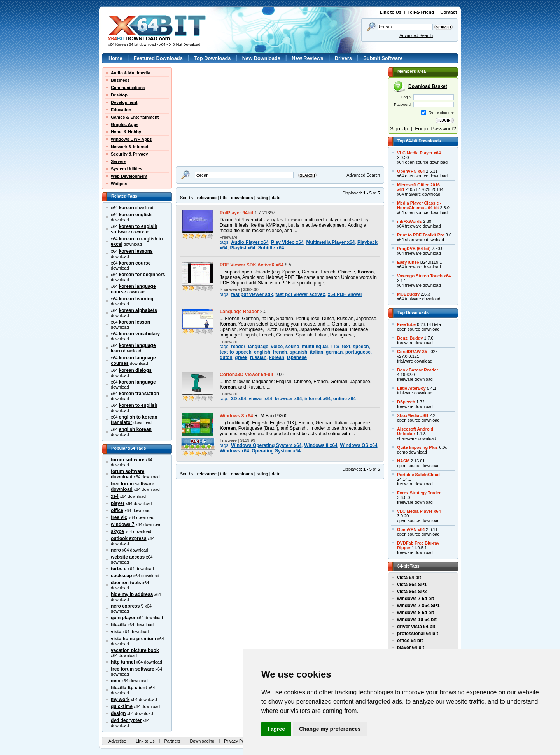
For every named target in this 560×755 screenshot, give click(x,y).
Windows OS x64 (359, 445)
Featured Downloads (158, 58)
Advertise (117, 741)
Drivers (343, 58)
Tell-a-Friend (421, 12)
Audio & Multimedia (131, 73)
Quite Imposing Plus (417, 447)
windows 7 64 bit (416, 599)
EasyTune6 (408, 262)
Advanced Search (416, 35)
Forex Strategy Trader (419, 493)
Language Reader (239, 312)
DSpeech (406, 402)
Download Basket (428, 86)
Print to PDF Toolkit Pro (421, 235)
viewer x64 (260, 399)
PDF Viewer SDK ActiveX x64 (252, 265)
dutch (226, 357)
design (118, 713)
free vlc (119, 517)
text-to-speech (236, 352)
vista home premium (133, 639)
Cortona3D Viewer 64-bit (247, 375)
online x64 (345, 399)
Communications (128, 88)
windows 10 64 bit (417, 620)
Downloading (202, 741)
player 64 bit (411, 648)
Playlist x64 (243, 248)
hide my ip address (132, 594)
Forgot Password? (436, 129)
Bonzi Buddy (410, 338)
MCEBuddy (408, 294)
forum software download (128, 474)
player (118, 503)
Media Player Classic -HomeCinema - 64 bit (419, 205)
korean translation (139, 394)
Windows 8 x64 (236, 416)
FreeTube (406, 324)
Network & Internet (130, 147)
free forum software (133, 669)
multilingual (315, 347)
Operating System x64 (276, 451)
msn (116, 681)
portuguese (358, 352)
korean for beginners (142, 275)
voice (277, 347)
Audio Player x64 (250, 242)
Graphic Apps (125, 124)
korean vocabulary (140, 334)
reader (238, 347)
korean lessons (136, 251)
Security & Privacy (129, 154)
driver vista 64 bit (416, 627)
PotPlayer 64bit (236, 213)
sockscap (122, 576)
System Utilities (127, 169)
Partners (172, 741)
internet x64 (318, 399)
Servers (119, 161)
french (280, 352)
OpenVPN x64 (411, 171)
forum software (128, 460)
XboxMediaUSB (413, 415)
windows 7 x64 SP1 (418, 606)
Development (124, 102)
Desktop (119, 95)
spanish (298, 352)
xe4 (115, 496)
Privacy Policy (237, 741)
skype (117, 531)
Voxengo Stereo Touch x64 (424, 276)
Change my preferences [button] (330, 729)
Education (121, 110)
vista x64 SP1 (412, 585)
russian (258, 357)
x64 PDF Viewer (345, 294)
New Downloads (261, 58)
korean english (135, 215)
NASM (403, 461)
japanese (297, 357)
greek (241, 357)
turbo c (119, 569)
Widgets (119, 184)
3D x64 (239, 399)
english (262, 352)
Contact (449, 12)
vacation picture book (135, 650)
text (346, 347)
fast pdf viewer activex (301, 294)
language (258, 347)
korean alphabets (138, 310)
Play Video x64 (287, 242)
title (224, 198)
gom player (123, 618)
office (117, 510)
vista (116, 632)
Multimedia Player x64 (330, 242)
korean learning (136, 299)
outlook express (129, 538)
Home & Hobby (126, 132)
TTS (335, 347)
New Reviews (307, 58)
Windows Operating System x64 (266, 445)
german (334, 352)
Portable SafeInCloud (418, 475)
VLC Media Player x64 (419, 153)
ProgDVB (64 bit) (414, 249)
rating (262, 198)
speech (361, 347)
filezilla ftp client (129, 688)
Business (120, 80)
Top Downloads (212, 58)
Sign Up (399, 129)
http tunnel (123, 662)
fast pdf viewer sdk (252, 294)
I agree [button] (276, 729)
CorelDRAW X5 (412, 352)
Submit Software (383, 58)
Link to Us (391, 12)
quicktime (122, 706)
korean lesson (135, 322)
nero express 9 (127, 606)
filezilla (119, 625)
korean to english (138, 405)
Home (115, 58)
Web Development (129, 176)
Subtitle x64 (271, 248)
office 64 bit (410, 641)
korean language (137, 382)
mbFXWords (409, 221)
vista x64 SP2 (412, 592)
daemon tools (126, 583)
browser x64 (289, 399)
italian (317, 352)
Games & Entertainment (135, 117)
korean (127, 208)
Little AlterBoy (411, 388)
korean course (135, 263)
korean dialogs (135, 370)
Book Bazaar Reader (418, 370)
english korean (135, 429)
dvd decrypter (126, 720)
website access (128, 557)
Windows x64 (234, 451)
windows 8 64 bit (416, 613)
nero (116, 550)
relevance (207, 198)
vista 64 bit (409, 578)
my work (120, 699)
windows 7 (122, 524)
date (276, 198)
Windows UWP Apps (131, 139)
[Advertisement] (224, 116)
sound (292, 347)
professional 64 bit (418, 634)
